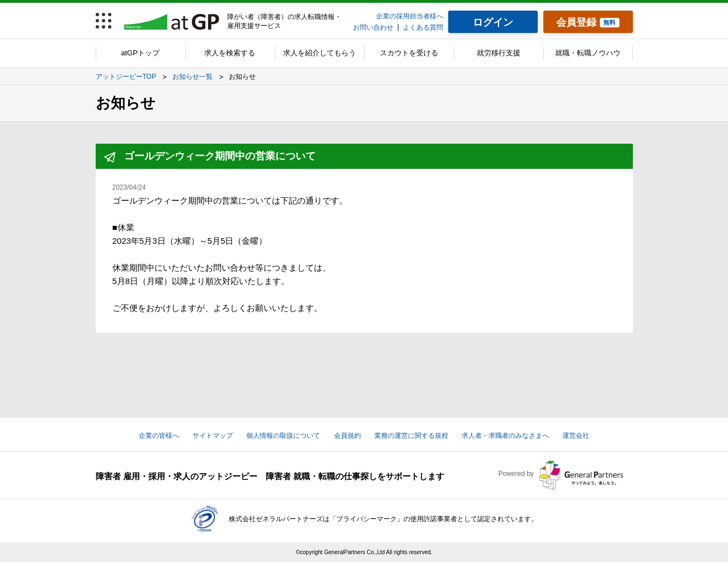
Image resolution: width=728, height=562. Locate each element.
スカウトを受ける (409, 53)
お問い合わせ (373, 27)
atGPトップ (140, 53)
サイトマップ (213, 436)
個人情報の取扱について (283, 436)
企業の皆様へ (159, 436)
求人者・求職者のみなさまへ (505, 436)
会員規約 (347, 436)
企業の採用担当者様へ (410, 16)
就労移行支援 (499, 53)
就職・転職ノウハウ (588, 53)
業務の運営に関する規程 (411, 436)
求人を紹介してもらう (320, 53)
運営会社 (576, 436)
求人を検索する (230, 53)
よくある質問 (423, 27)
